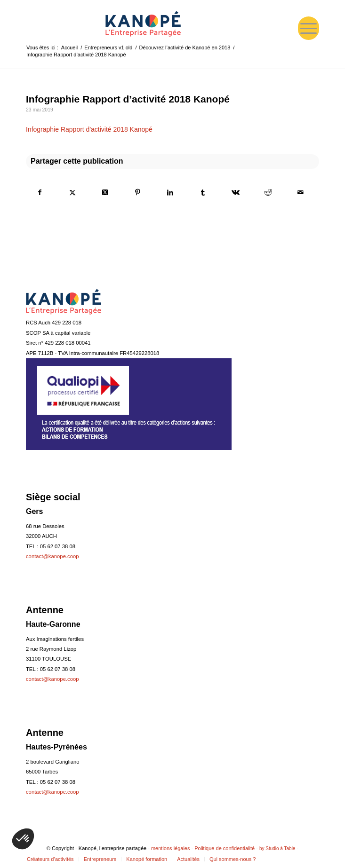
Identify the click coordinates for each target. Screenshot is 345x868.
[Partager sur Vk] (235, 192)
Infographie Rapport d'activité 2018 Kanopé (89, 129)
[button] (23, 839)
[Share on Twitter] (105, 192)
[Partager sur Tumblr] (203, 192)
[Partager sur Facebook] (40, 192)
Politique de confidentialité (225, 848)
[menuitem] (309, 28)
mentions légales (171, 848)
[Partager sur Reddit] (268, 192)
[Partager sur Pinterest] (138, 192)
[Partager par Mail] (301, 192)
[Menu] (309, 28)
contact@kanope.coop (52, 556)
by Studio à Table (277, 848)
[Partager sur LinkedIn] (170, 192)
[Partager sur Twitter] (72, 192)
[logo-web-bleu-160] (143, 24)
